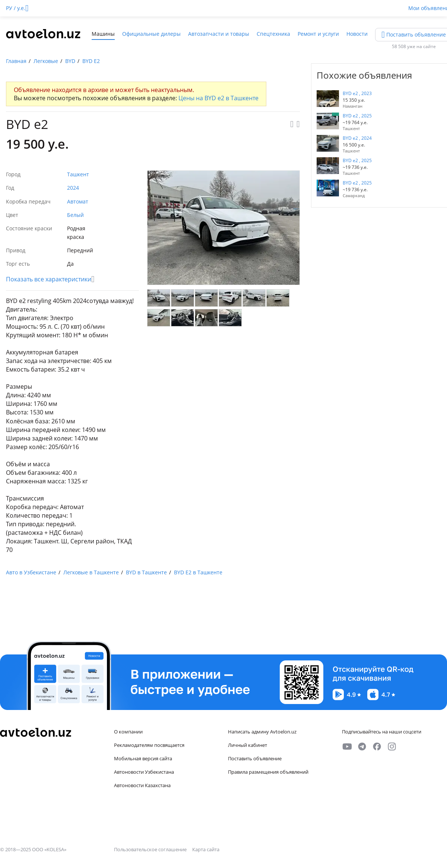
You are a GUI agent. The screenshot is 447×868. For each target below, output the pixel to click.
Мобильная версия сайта (143, 758)
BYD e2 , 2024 (357, 138)
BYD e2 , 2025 (357, 116)
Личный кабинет (248, 745)
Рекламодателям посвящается (149, 745)
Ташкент (78, 174)
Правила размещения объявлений (268, 772)
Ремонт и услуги (318, 34)
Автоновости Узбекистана (144, 772)
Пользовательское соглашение (151, 849)
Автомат (78, 201)
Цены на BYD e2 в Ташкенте (218, 98)
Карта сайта (206, 849)
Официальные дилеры (151, 34)
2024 (73, 188)
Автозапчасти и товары (219, 34)
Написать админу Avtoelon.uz (262, 732)
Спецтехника (273, 34)
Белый (75, 215)
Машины (103, 34)
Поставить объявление (255, 758)
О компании (128, 732)
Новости (357, 34)
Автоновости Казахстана (142, 785)
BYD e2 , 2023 (357, 93)
